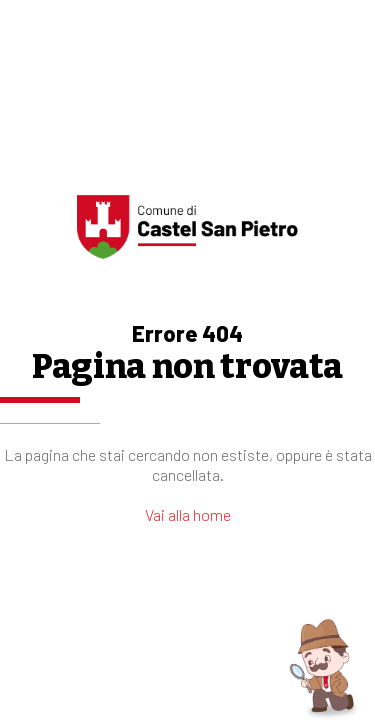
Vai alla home (188, 514)
